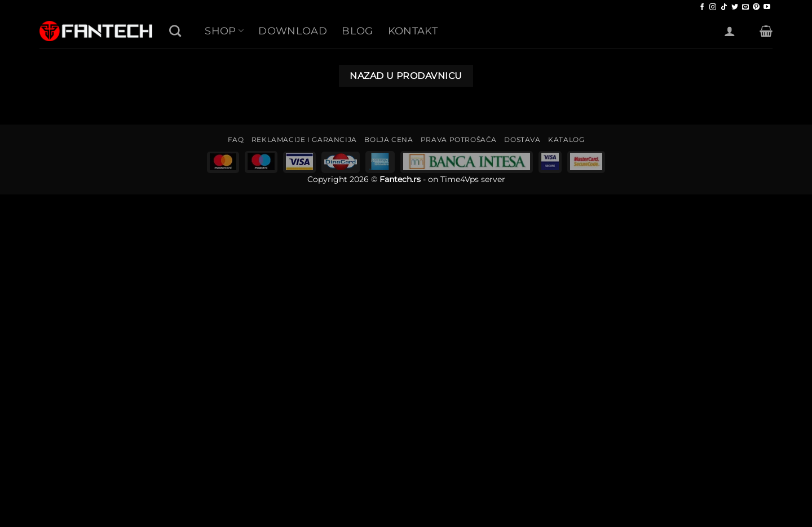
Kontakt (413, 31)
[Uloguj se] (730, 31)
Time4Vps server (473, 179)
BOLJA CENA (389, 139)
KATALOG (566, 139)
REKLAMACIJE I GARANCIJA (304, 139)
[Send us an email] (745, 7)
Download (293, 31)
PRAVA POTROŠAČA (459, 139)
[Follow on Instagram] (713, 7)
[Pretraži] (175, 31)
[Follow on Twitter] (735, 7)
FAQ (236, 139)
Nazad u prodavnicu (406, 76)
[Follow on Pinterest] (756, 7)
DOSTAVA (522, 139)
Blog (357, 31)
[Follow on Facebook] (702, 7)
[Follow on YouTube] (767, 7)
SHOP (224, 31)
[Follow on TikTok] (724, 7)
